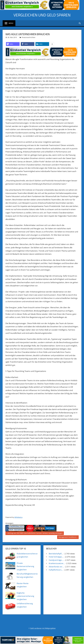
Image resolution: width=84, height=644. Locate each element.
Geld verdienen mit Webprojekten (43, 628)
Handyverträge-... (56, 560)
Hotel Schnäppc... (56, 557)
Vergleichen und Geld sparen (42, 15)
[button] (13, 44)
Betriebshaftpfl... (56, 554)
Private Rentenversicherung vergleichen (25, 566)
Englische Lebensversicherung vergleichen (25, 596)
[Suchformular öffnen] (80, 23)
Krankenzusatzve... (57, 563)
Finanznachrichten (29, 37)
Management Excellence (67, 537)
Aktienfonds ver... (56, 567)
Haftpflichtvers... (56, 570)
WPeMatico (18, 517)
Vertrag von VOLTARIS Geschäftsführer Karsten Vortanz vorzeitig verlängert (35, 533)
